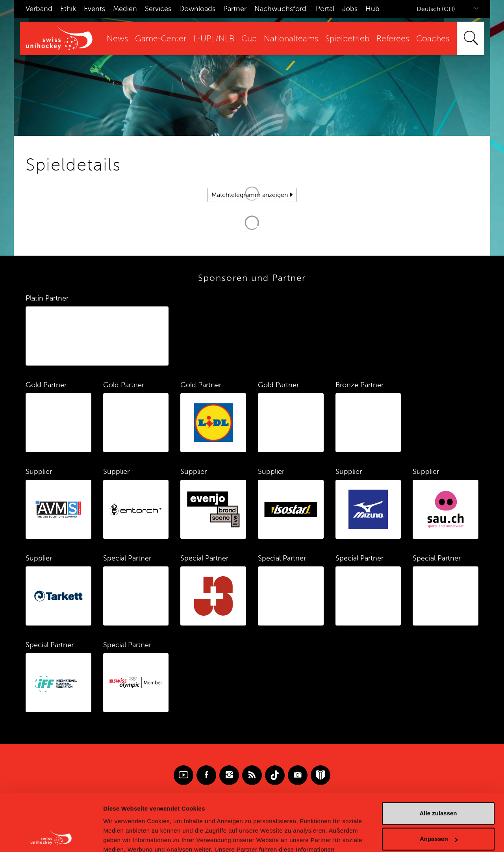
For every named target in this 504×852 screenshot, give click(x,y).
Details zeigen (123, 836)
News (117, 39)
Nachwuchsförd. (281, 9)
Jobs (350, 9)
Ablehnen (438, 811)
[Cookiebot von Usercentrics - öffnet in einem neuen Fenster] (51, 837)
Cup (249, 39)
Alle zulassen (438, 760)
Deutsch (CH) (436, 9)
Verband (39, 9)
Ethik (68, 9)
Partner (235, 9)
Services (158, 9)
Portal (325, 9)
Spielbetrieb (347, 39)
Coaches (433, 39)
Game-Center (161, 39)
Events (94, 9)
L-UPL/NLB (214, 39)
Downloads (197, 9)
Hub (372, 9)
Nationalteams (291, 39)
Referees (393, 39)
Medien (125, 9)
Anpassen (439, 785)
